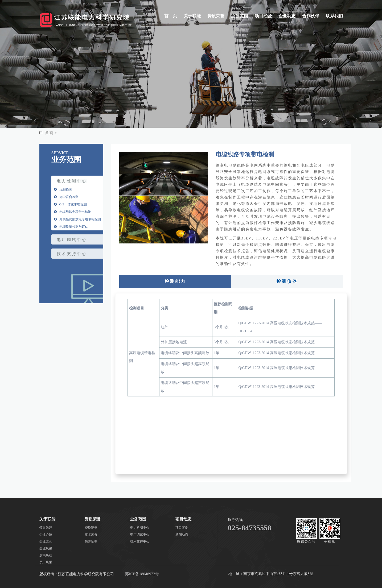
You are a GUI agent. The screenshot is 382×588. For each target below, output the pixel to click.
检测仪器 (287, 281)
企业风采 (46, 548)
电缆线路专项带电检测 (73, 212)
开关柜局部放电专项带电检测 (77, 219)
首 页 (171, 16)
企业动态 (287, 16)
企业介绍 (46, 535)
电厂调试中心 (72, 240)
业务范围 (240, 16)
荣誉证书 (91, 541)
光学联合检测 (66, 197)
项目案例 (182, 528)
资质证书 (91, 528)
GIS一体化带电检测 (70, 204)
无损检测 (63, 189)
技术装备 (91, 535)
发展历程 (46, 555)
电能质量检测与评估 (71, 227)
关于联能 (192, 16)
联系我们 (334, 16)
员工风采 (46, 562)
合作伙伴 (311, 16)
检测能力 (175, 281)
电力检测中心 (72, 181)
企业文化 (46, 541)
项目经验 (263, 16)
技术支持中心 (72, 254)
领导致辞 (46, 528)
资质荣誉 (216, 16)
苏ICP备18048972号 (142, 574)
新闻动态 (182, 535)
